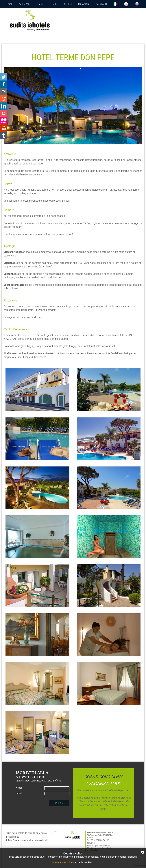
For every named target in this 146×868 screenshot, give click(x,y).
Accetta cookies (83, 862)
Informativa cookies (63, 862)
